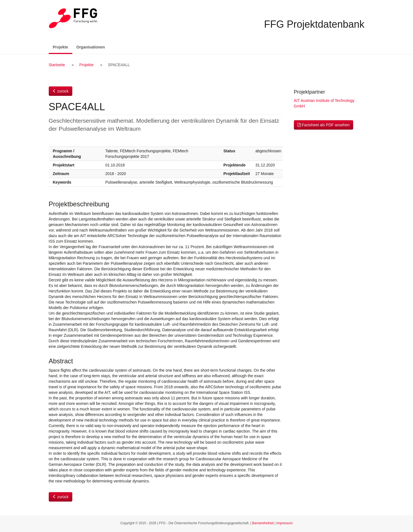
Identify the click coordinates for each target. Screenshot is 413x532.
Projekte (63, 47)
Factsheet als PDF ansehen (324, 125)
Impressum (285, 523)
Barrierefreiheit (263, 523)
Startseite (57, 65)
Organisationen (91, 47)
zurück (61, 91)
